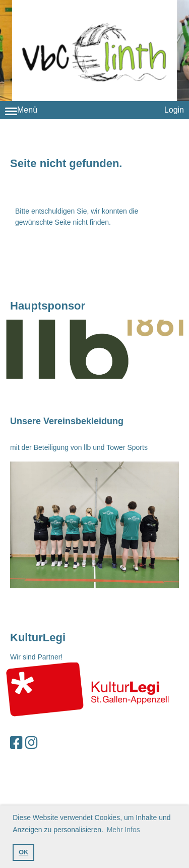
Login (174, 110)
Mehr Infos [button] (123, 830)
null (94, 349)
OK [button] (23, 852)
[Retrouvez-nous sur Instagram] (31, 743)
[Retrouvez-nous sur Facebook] (16, 743)
